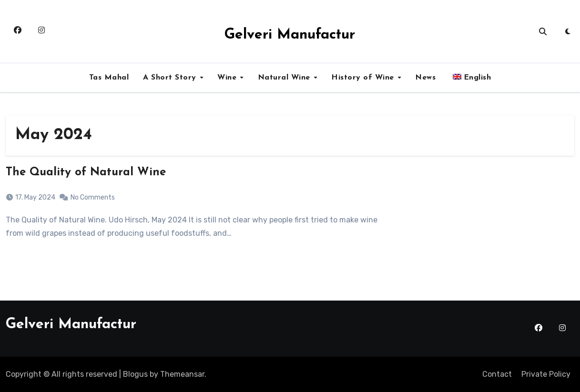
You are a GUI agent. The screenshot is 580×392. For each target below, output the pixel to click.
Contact (497, 374)
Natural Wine (285, 78)
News (425, 78)
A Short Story (171, 78)
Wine (228, 78)
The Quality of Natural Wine (86, 172)
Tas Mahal (109, 78)
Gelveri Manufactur (290, 35)
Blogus (135, 374)
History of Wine (364, 78)
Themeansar (182, 374)
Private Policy (546, 374)
